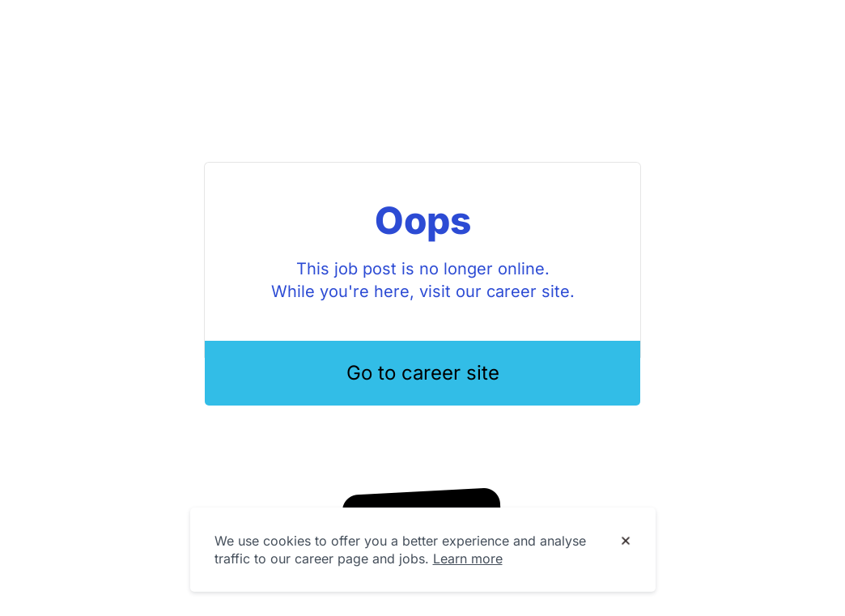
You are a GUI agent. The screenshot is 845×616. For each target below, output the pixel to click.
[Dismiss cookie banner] (626, 542)
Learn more (468, 559)
